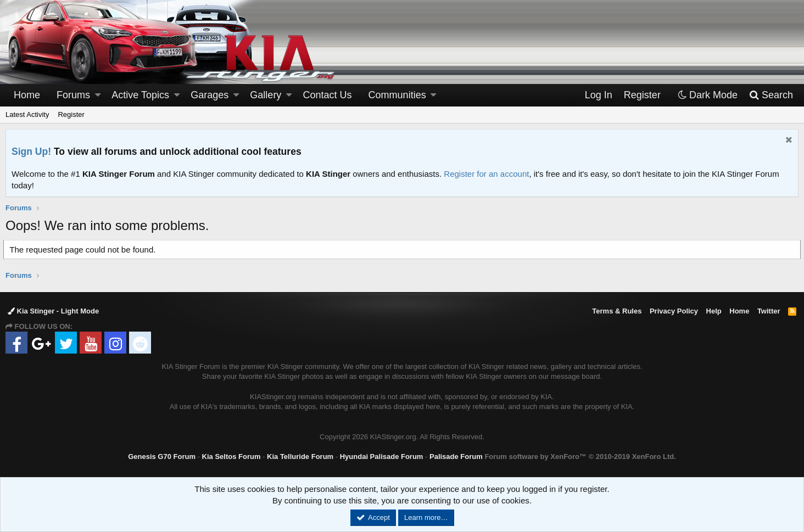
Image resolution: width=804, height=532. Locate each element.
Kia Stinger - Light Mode (53, 311)
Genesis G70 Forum (162, 457)
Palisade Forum (456, 457)
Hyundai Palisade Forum (382, 457)
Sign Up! (31, 152)
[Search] (771, 95)
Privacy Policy (674, 311)
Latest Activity (27, 114)
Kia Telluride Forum (300, 457)
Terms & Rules (617, 311)
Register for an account (486, 174)
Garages (210, 95)
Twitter (769, 311)
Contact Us (328, 95)
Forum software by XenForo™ (580, 457)
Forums (73, 95)
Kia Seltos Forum (231, 457)
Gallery (266, 95)
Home (27, 95)
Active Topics (140, 95)
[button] (98, 95)
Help (714, 311)
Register (71, 114)
